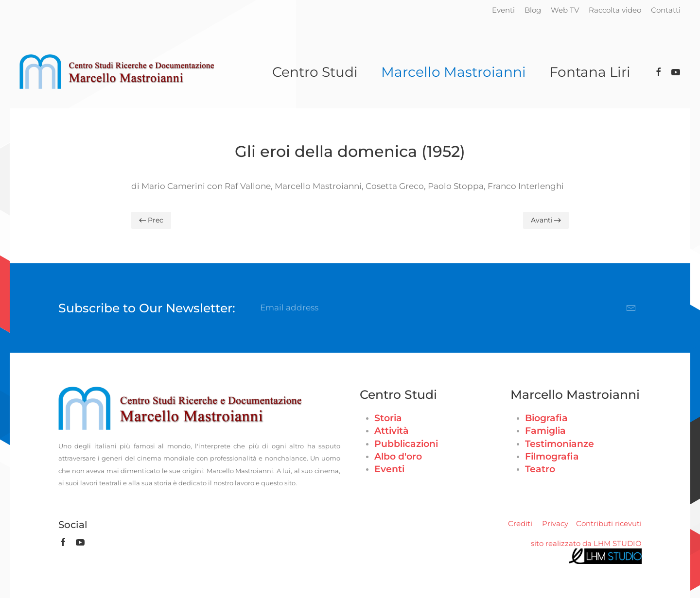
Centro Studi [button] (315, 72)
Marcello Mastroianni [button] (454, 72)
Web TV (565, 10)
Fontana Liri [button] (590, 72)
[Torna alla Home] (117, 72)
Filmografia (552, 456)
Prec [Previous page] (151, 220)
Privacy (555, 523)
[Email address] (448, 308)
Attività (392, 431)
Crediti (520, 523)
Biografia (546, 418)
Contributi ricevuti (609, 523)
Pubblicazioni (406, 444)
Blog (533, 10)
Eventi (503, 10)
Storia (388, 418)
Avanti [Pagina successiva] (546, 220)
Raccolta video (615, 10)
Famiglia (545, 431)
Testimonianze (560, 444)
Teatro (540, 469)
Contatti (666, 10)
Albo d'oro (398, 456)
